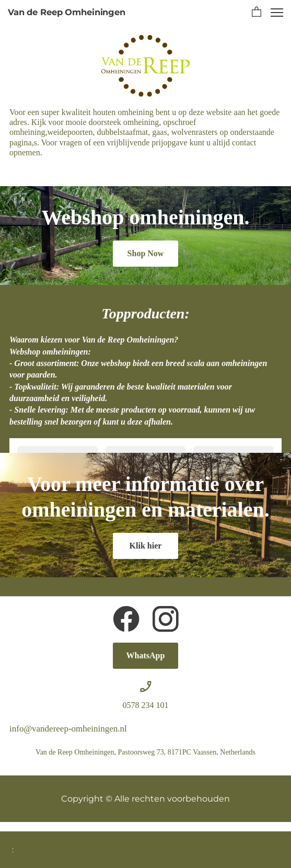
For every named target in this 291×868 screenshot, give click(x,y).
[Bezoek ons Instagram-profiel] (166, 619)
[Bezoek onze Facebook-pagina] (126, 619)
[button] (257, 13)
